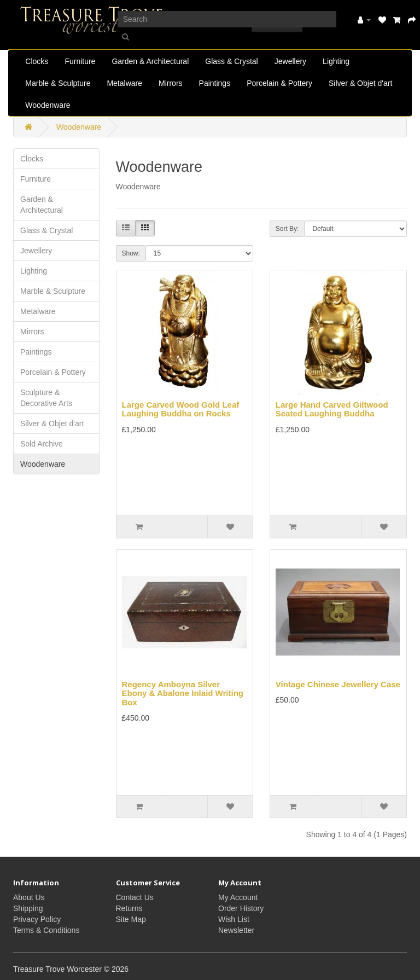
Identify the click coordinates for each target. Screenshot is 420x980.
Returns (129, 908)
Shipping (28, 908)
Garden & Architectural (150, 61)
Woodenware (48, 105)
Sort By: (287, 229)
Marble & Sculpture (58, 83)
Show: (131, 253)
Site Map (131, 919)
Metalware (124, 83)
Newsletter (236, 930)
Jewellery (290, 61)
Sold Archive (42, 444)
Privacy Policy (37, 919)
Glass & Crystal (231, 61)
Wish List (234, 919)
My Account (238, 897)
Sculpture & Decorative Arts (46, 398)
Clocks (37, 61)
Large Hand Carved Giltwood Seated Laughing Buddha (332, 409)
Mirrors (171, 83)
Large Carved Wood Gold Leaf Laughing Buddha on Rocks (181, 409)
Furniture (80, 61)
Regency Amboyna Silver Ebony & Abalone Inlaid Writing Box (183, 693)
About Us (29, 897)
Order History (241, 908)
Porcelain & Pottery (279, 83)
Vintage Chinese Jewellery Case (338, 684)
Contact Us (135, 897)
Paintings (215, 83)
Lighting (336, 61)
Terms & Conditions (46, 930)
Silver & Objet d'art (360, 83)
